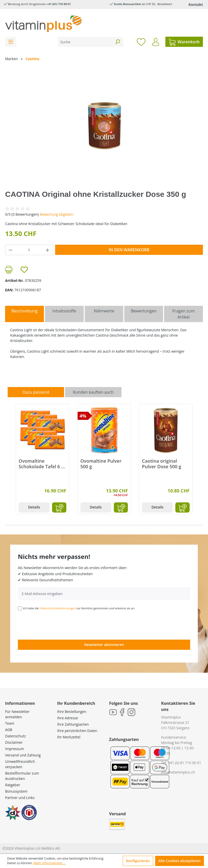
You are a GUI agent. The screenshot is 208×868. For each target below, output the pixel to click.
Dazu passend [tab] (36, 392)
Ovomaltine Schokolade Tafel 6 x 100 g (41, 464)
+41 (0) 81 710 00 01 (185, 763)
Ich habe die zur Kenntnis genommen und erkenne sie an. (79, 608)
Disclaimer (14, 742)
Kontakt (196, 4)
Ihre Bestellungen (72, 712)
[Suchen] (117, 42)
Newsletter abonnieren (104, 645)
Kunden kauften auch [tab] (93, 392)
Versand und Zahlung (23, 755)
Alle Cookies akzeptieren (180, 861)
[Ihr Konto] (156, 42)
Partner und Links (20, 798)
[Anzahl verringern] (10, 250)
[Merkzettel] (141, 42)
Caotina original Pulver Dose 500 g (161, 464)
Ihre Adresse (68, 718)
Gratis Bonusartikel (127, 4)
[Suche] (85, 42)
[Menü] (11, 42)
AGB (9, 730)
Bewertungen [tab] (144, 311)
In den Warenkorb (129, 250)
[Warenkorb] (184, 42)
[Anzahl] (29, 250)
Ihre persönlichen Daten (77, 731)
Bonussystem (16, 791)
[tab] (25, 314)
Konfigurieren (138, 861)
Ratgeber (13, 785)
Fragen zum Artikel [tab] (183, 314)
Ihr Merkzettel (69, 737)
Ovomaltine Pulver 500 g (101, 464)
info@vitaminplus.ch (178, 772)
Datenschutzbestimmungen (58, 608)
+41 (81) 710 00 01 (59, 4)
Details (34, 507)
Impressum (15, 749)
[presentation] (57, 625)
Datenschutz (15, 736)
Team (10, 723)
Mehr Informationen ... (50, 863)
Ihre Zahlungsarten (73, 724)
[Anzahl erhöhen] (48, 250)
